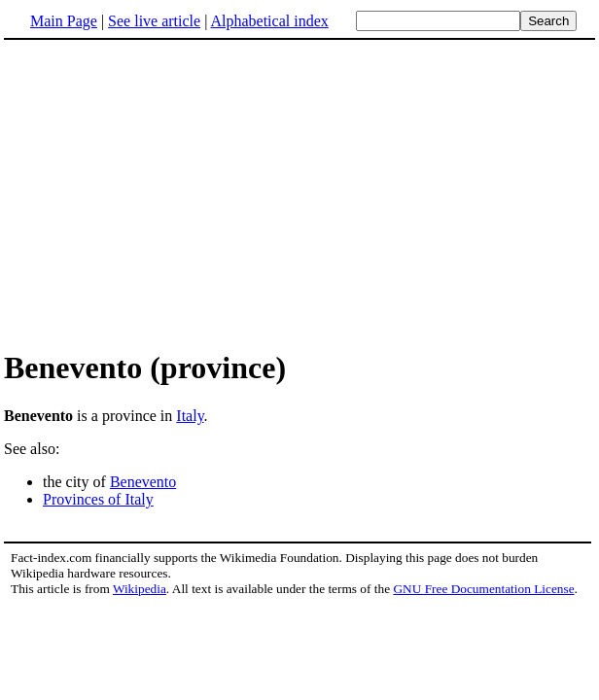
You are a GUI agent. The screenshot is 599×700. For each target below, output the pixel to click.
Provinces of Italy (98, 499)
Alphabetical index (269, 21)
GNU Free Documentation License (483, 589)
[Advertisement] (299, 193)
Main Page (64, 21)
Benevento (143, 482)
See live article (154, 21)
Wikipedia (140, 589)
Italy (190, 416)
